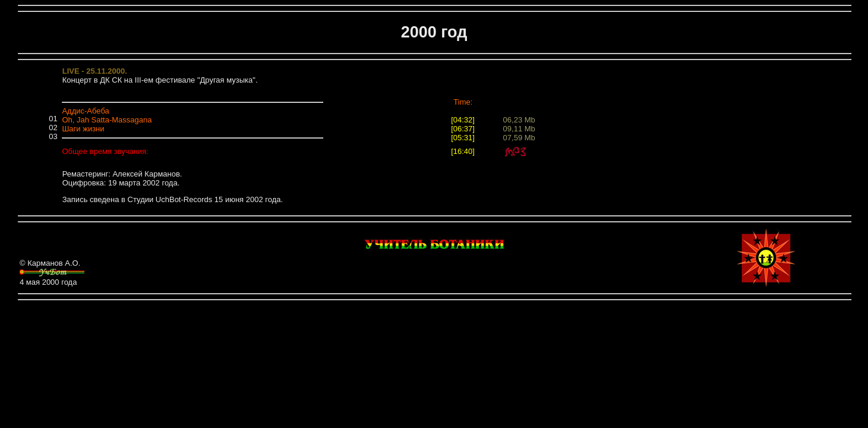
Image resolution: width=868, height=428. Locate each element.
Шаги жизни (83, 129)
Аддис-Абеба (85, 111)
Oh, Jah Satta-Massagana (107, 120)
